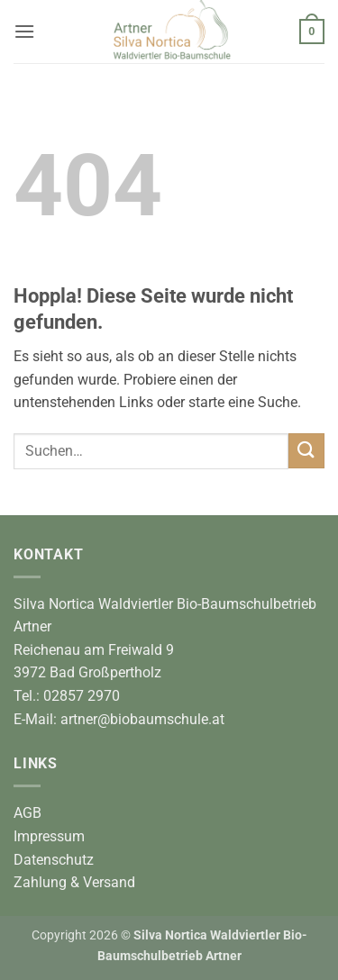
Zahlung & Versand (74, 882)
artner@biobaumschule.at (142, 719)
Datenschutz (54, 860)
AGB (27, 813)
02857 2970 (82, 696)
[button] (24, 31)
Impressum (49, 836)
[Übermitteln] (306, 451)
